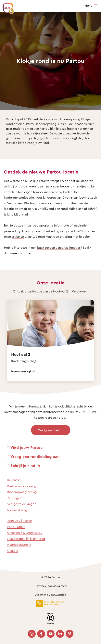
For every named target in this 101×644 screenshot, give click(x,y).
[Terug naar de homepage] (6, 6)
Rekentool (14, 480)
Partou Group (16, 527)
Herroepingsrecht (19, 545)
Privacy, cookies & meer (52, 586)
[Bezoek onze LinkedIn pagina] (60, 634)
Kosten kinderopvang (22, 486)
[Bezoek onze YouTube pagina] (51, 634)
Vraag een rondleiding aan (35, 456)
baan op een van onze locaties (59, 248)
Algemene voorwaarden (51, 595)
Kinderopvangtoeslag (22, 492)
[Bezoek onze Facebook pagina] (41, 634)
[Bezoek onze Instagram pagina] (32, 634)
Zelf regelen (16, 498)
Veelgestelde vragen (22, 504)
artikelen (18, 237)
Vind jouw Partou (51, 430)
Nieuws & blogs (18, 510)
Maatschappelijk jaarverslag (26, 539)
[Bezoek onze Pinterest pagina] (69, 634)
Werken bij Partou (19, 521)
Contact (13, 551)
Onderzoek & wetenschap (25, 533)
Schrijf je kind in (25, 465)
